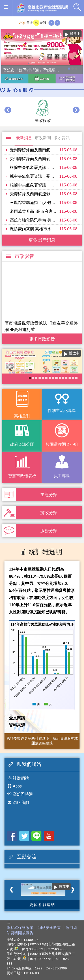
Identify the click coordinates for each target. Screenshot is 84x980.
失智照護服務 (30, 378)
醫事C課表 (53, 378)
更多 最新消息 (42, 240)
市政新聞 (43, 138)
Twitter (24, 836)
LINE (36, 836)
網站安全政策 (50, 928)
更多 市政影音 (42, 338)
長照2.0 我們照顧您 (50, 378)
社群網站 (21, 778)
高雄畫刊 (22, 416)
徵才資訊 (62, 138)
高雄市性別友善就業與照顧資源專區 (76, 69)
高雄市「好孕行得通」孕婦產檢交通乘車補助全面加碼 (69, 69)
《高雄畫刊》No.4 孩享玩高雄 (33, 378)
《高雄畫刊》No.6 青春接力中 (63, 378)
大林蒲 (76, 378)
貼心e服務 (21, 90)
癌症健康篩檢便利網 (73, 378)
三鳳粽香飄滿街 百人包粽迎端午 (39, 203)
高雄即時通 (23, 794)
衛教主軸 (60, 378)
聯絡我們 (21, 803)
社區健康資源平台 (46, 378)
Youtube (49, 836)
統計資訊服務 (64, 738)
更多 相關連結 (42, 905)
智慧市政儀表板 (22, 476)
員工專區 (62, 476)
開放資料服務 (42, 743)
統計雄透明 (40, 738)
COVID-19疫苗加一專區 (70, 378)
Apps (17, 786)
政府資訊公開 (22, 444)
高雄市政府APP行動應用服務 (66, 378)
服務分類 (49, 530)
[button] (6, 7)
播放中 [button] (75, 34)
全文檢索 (77, 7)
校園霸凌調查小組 (62, 444)
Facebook (12, 836)
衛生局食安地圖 (43, 378)
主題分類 (49, 494)
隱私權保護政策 (20, 928)
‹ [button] (8, 110)
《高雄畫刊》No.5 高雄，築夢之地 (36, 378)
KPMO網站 (56, 378)
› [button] (76, 110)
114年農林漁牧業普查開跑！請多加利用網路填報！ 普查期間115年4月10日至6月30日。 (73, 69)
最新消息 (24, 138)
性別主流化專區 (62, 411)
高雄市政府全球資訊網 (42, 8)
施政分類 (49, 512)
